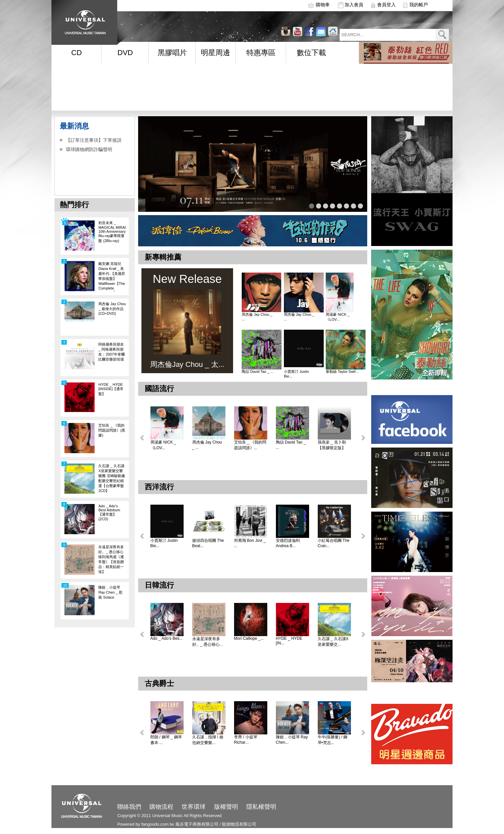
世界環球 (194, 807)
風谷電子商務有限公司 (197, 824)
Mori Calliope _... (249, 638)
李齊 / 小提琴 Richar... (246, 740)
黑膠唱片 (172, 53)
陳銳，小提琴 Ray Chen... (292, 740)
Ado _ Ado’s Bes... (167, 638)
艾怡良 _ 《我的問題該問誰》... (250, 445)
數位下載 (311, 53)
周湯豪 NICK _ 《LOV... (338, 317)
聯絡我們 (129, 807)
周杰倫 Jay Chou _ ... (257, 317)
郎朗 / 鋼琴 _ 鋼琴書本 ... (166, 740)
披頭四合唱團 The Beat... (208, 543)
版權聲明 (226, 807)
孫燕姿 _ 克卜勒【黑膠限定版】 (332, 445)
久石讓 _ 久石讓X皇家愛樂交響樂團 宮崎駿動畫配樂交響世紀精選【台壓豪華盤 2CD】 (112, 478)
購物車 (323, 5)
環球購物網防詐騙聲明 (89, 149)
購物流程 (161, 807)
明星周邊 (215, 53)
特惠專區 (261, 53)
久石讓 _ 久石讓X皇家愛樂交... (333, 642)
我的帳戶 (419, 5)
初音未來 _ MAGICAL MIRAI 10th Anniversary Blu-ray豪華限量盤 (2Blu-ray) (112, 232)
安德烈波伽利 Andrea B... (288, 543)
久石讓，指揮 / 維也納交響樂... (208, 740)
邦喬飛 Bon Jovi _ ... (250, 543)
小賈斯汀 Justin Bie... (296, 374)
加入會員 (354, 5)
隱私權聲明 (261, 807)
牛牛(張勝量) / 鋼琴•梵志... (333, 740)
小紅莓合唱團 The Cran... (334, 543)
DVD (125, 53)
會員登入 (386, 5)
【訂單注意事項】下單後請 (94, 140)
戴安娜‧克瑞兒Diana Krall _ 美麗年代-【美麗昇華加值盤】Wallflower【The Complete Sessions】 (112, 276)
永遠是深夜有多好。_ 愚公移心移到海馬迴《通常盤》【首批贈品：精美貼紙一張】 (111, 559)
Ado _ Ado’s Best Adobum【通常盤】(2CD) (109, 512)
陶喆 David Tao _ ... (257, 372)
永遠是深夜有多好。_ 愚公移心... (208, 642)
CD (77, 53)
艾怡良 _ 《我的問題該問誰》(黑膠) (112, 430)
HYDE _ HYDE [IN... (289, 641)
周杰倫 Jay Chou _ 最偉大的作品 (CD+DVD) (112, 309)
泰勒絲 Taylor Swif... (342, 372)
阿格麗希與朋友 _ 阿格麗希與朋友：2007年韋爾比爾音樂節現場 (111, 352)
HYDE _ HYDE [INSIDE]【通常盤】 (111, 389)
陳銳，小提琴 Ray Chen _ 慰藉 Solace (110, 592)
